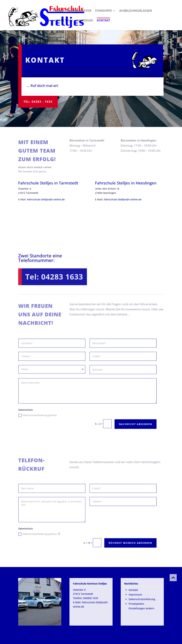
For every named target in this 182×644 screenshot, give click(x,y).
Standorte (103, 11)
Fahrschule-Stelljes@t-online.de (46, 199)
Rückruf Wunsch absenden (126, 542)
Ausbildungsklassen (136, 11)
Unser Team (64, 21)
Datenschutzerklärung (142, 599)
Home (59, 11)
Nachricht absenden (131, 422)
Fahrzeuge (85, 21)
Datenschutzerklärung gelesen (37, 414)
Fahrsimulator (79, 11)
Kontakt (103, 20)
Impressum (135, 595)
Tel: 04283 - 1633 (38, 102)
